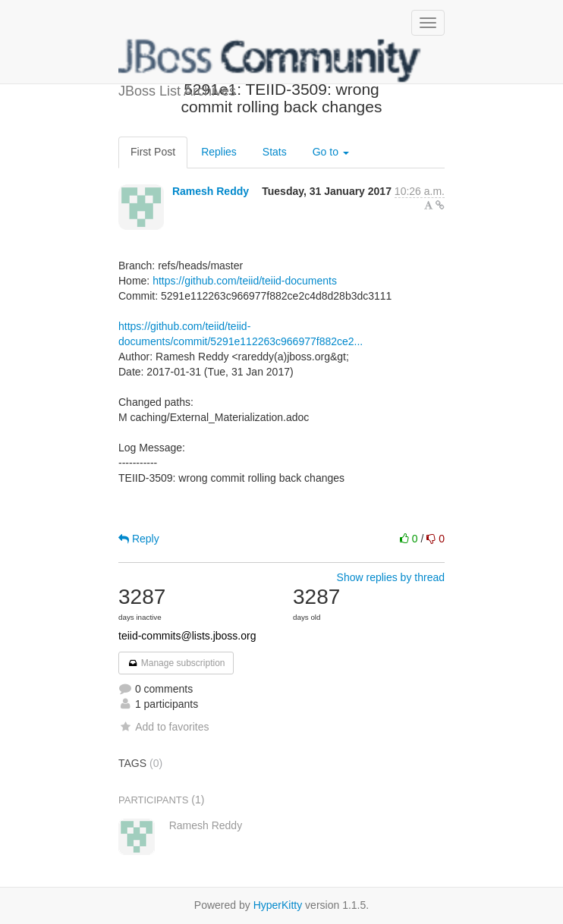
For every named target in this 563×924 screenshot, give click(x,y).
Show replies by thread (391, 577)
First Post (153, 152)
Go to (331, 152)
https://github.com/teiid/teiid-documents (245, 281)
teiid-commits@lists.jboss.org (187, 636)
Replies (219, 152)
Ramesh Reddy (211, 191)
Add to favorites (164, 727)
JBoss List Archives (270, 61)
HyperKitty (278, 905)
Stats (275, 152)
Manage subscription (176, 663)
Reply (139, 539)
